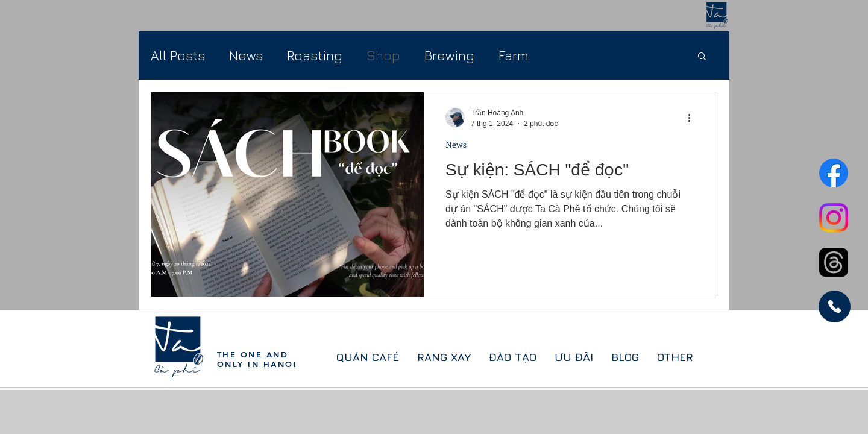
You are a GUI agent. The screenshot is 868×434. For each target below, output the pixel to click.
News (246, 55)
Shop (383, 55)
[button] (702, 57)
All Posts (178, 55)
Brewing (449, 55)
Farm (514, 55)
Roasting (315, 55)
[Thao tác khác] (693, 118)
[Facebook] (834, 173)
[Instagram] (834, 218)
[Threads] (834, 262)
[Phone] (835, 307)
